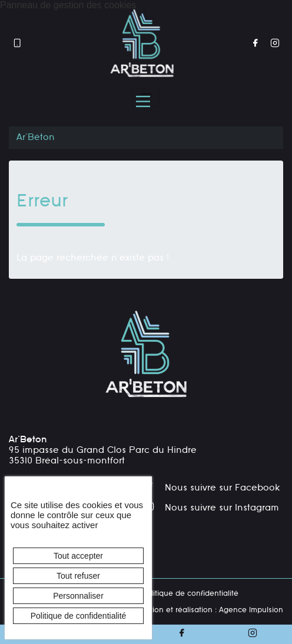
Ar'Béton (36, 138)
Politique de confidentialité (190, 594)
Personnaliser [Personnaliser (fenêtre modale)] (78, 596)
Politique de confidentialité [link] (79, 616)
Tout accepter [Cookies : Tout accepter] (78, 556)
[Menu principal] (143, 101)
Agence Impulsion (251, 610)
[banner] (142, 44)
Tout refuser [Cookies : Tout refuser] (78, 576)
